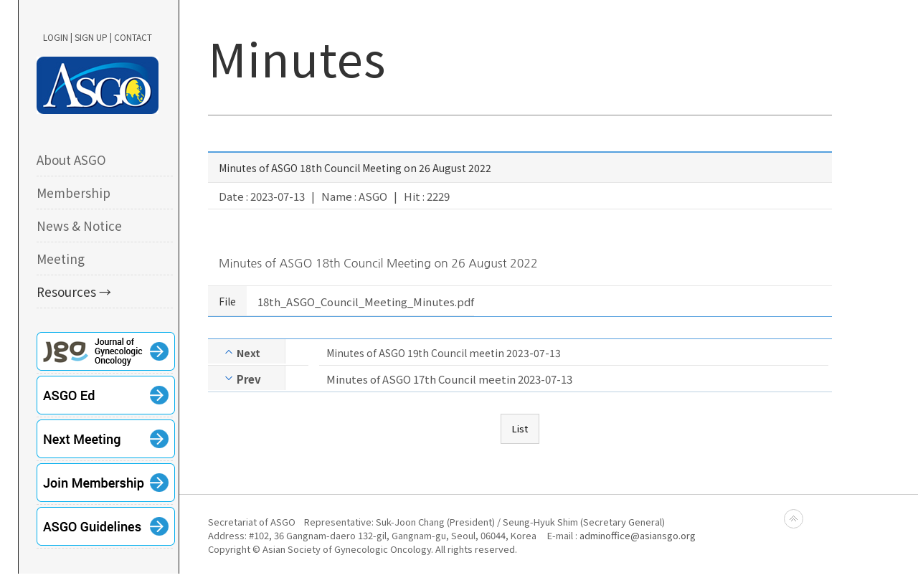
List (520, 428)
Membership (74, 193)
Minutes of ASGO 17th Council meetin (421, 379)
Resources (66, 291)
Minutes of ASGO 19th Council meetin (415, 353)
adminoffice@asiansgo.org (638, 535)
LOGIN (56, 37)
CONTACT (133, 37)
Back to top (794, 519)
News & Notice (79, 226)
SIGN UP (91, 37)
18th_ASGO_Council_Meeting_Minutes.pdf (366, 302)
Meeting (61, 259)
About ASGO (71, 160)
